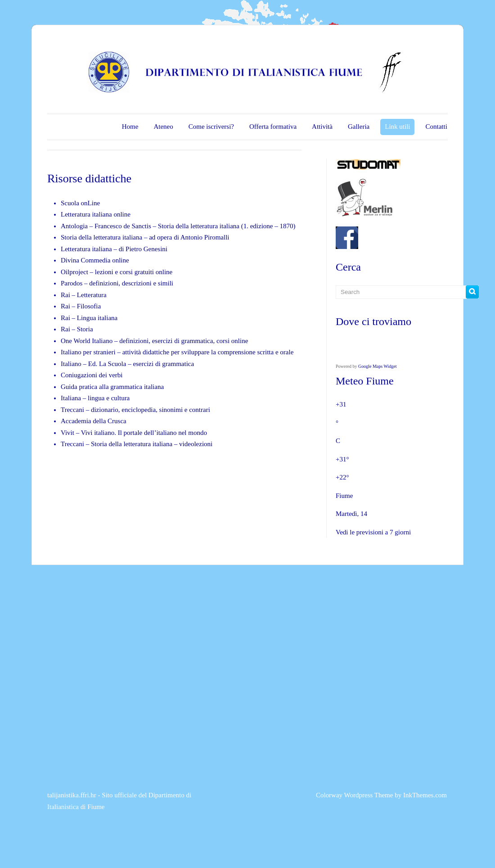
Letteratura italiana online (96, 214)
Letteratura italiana (86, 249)
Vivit (67, 433)
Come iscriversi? (211, 127)
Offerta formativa (273, 127)
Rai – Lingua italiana (89, 318)
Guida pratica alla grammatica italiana (112, 387)
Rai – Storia (77, 329)
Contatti (436, 127)
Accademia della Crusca (94, 421)
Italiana (72, 398)
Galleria (359, 127)
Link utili (397, 127)
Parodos (72, 283)
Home (130, 127)
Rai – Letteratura (84, 295)
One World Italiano (87, 341)
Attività (322, 127)
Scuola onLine (80, 203)
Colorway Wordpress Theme (355, 795)
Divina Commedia (85, 260)
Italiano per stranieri (88, 352)
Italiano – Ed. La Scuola (94, 364)
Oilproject (74, 272)
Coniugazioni (79, 375)
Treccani (73, 410)
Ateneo (163, 127)
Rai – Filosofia (81, 306)
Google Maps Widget (378, 366)
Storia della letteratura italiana (199, 226)
